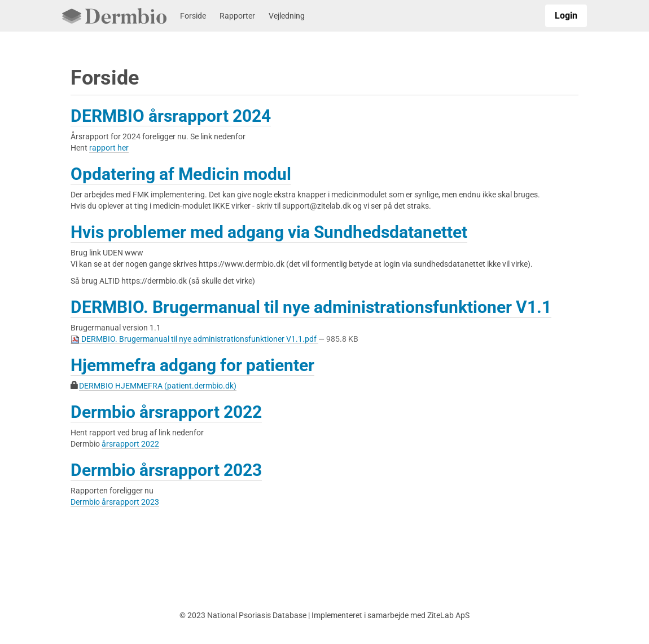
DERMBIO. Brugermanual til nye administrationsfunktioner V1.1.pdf (194, 339)
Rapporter (237, 16)
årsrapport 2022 (130, 444)
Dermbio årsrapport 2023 (166, 470)
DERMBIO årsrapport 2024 (171, 116)
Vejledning (287, 16)
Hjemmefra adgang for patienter (192, 365)
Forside (193, 16)
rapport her (109, 148)
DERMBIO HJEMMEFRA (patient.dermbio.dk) (158, 386)
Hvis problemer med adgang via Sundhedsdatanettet (269, 232)
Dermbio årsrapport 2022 (166, 412)
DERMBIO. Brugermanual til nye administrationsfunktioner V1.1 (311, 307)
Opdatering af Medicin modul (181, 174)
